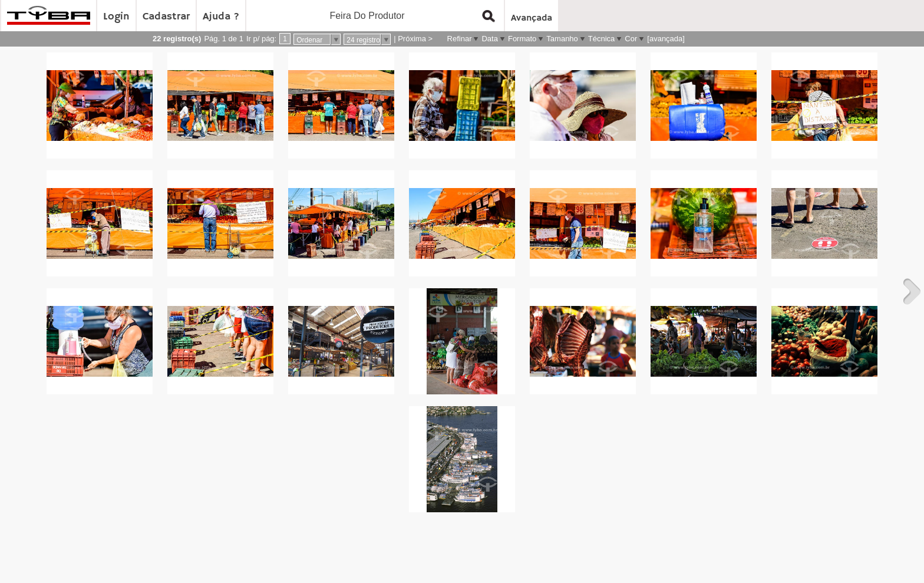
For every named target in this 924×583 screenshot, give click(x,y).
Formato (522, 39)
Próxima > (415, 39)
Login (116, 17)
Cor (631, 39)
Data (489, 39)
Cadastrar (166, 17)
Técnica (602, 39)
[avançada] (666, 39)
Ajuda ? (221, 17)
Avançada (532, 18)
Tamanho (562, 39)
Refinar (460, 39)
